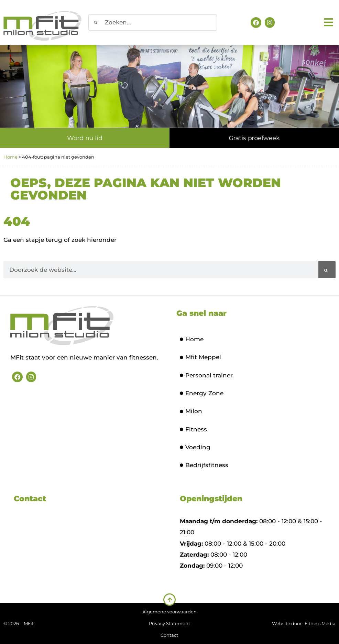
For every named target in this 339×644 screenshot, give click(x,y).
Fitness (193, 429)
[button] (330, 23)
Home (10, 157)
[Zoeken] (327, 270)
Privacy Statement (169, 623)
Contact (169, 635)
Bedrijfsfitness (204, 465)
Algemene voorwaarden (169, 612)
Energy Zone (202, 393)
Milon (191, 411)
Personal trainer (206, 375)
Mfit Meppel (200, 357)
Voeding (195, 447)
